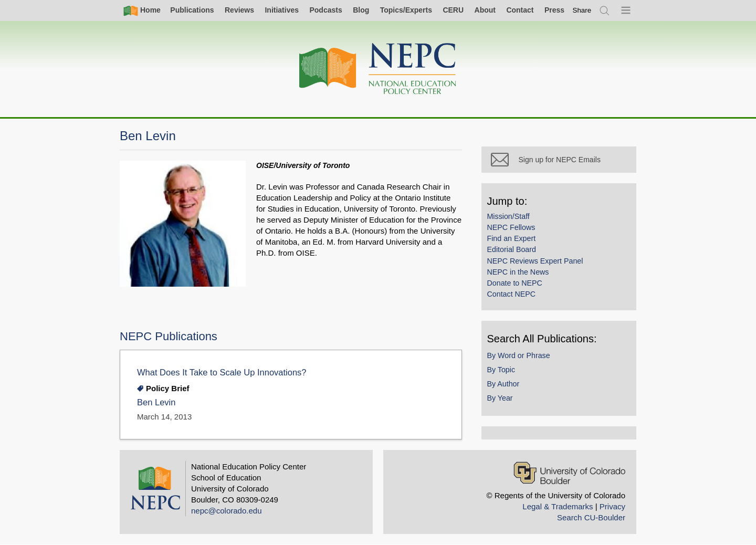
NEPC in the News (520, 274)
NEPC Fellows (513, 229)
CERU (453, 10)
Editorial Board (514, 252)
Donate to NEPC (517, 285)
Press (554, 10)
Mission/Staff (511, 218)
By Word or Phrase (521, 358)
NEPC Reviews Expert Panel (537, 263)
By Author (506, 386)
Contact (520, 10)
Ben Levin (156, 402)
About (485, 10)
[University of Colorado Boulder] (569, 473)
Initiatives (282, 10)
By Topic (503, 372)
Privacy (612, 506)
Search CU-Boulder (591, 517)
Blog (361, 10)
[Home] (378, 69)
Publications (192, 10)
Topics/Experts (406, 10)
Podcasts (325, 10)
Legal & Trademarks (558, 506)
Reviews (239, 10)
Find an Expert (514, 240)
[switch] (582, 10)
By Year (502, 400)
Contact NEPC (514, 296)
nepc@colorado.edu (227, 511)
